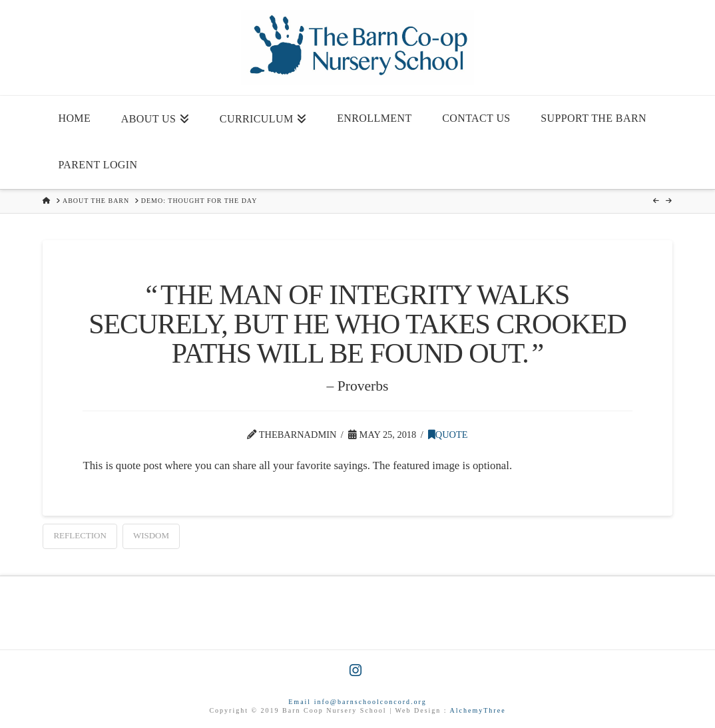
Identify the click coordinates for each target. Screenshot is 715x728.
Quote (448, 435)
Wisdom (151, 535)
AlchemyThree (478, 710)
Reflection (80, 535)
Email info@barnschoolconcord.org (357, 702)
